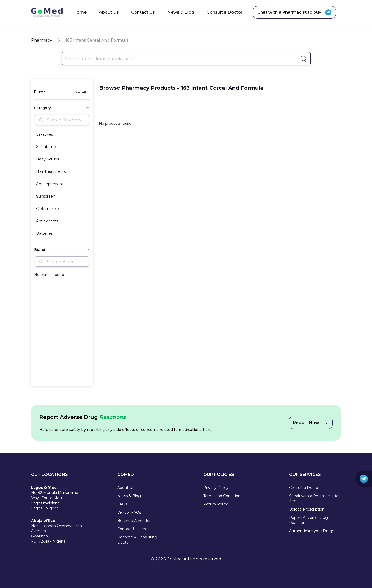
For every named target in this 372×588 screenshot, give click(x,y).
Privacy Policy (216, 488)
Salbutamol (46, 147)
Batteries (44, 233)
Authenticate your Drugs (312, 531)
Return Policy (216, 504)
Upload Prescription (307, 509)
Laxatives (45, 134)
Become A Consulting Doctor (137, 540)
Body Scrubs (48, 159)
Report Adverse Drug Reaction (308, 520)
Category (62, 108)
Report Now (311, 423)
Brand (62, 250)
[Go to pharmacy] (303, 59)
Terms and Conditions (223, 496)
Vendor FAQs (129, 512)
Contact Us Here (132, 529)
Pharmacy (42, 40)
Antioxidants (47, 221)
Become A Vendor (134, 521)
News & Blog (181, 12)
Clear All (80, 92)
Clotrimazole (48, 209)
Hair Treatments (51, 171)
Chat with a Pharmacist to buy (294, 12)
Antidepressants (51, 184)
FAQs (122, 504)
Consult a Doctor (224, 12)
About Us (109, 12)
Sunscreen (46, 196)
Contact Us (143, 12)
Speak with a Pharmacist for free (314, 498)
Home (80, 12)
